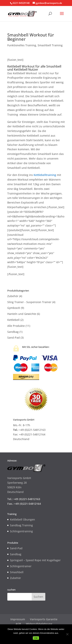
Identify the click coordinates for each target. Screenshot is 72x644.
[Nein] (67, 634)
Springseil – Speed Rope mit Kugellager (35, 560)
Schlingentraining (21, 531)
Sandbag (13, 332)
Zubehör (13, 296)
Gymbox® (14, 308)
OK (36, 638)
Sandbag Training (21, 525)
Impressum (18, 619)
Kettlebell (13, 320)
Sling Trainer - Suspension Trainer (29, 302)
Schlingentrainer (21, 566)
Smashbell (17, 572)
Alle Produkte (16, 326)
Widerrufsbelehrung (39, 624)
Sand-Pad (14, 338)
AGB (18, 624)
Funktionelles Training (22, 45)
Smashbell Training (50, 45)
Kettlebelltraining (45, 175)
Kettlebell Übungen (22, 519)
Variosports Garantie (44, 619)
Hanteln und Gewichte (22, 314)
